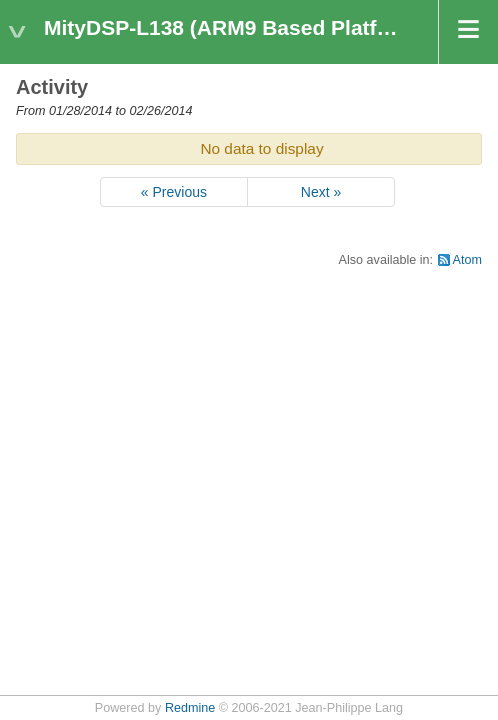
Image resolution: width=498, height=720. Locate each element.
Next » (321, 192)
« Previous (174, 192)
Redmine (190, 708)
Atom (467, 260)
